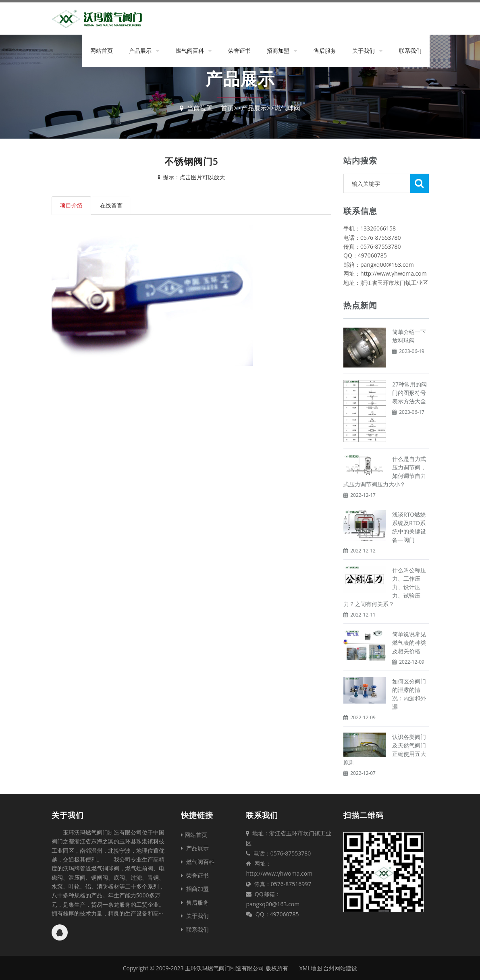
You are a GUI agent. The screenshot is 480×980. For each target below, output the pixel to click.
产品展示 (140, 51)
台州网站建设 (340, 968)
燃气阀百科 (190, 51)
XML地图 (311, 968)
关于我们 (364, 51)
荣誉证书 (239, 51)
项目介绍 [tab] (71, 205)
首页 (227, 108)
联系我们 (410, 51)
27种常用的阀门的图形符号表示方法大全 (409, 393)
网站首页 (102, 51)
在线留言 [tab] (112, 205)
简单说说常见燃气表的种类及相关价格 (409, 643)
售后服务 (325, 51)
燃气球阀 (287, 108)
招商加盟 (278, 51)
